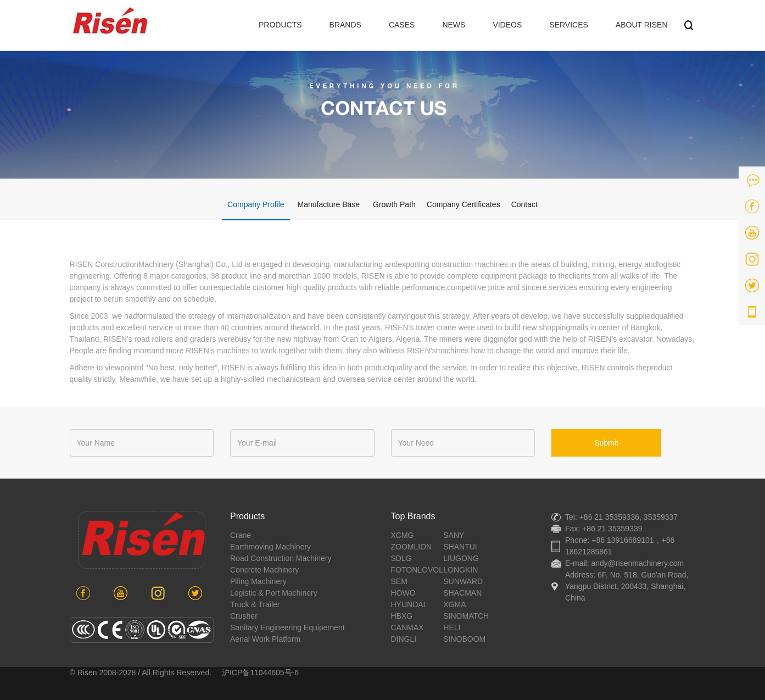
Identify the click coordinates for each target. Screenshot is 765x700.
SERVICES (569, 25)
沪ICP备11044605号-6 (260, 673)
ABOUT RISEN (642, 25)
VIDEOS (507, 25)
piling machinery (258, 581)
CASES (402, 25)
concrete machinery (264, 570)
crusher (244, 616)
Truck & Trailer (255, 604)
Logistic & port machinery (274, 593)
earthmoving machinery (270, 547)
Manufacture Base (328, 204)
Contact (524, 204)
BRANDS (345, 25)
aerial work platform (265, 639)
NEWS (454, 25)
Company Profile (256, 204)
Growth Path (394, 204)
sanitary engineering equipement (287, 627)
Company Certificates (464, 204)
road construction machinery (281, 558)
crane (241, 535)
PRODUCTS (280, 25)
